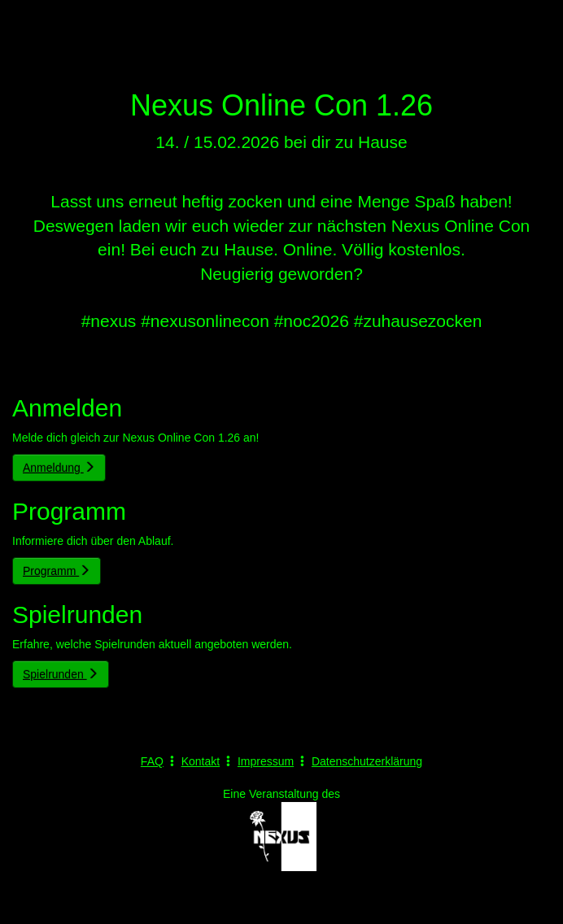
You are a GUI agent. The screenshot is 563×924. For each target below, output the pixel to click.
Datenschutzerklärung (367, 761)
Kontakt (201, 761)
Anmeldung (59, 468)
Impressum (266, 761)
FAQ (152, 761)
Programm (57, 571)
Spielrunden (61, 674)
